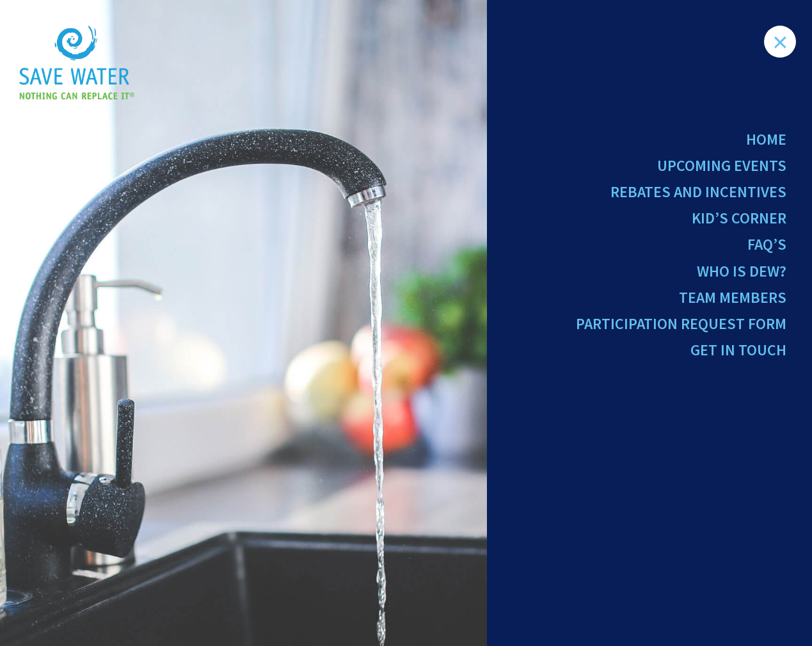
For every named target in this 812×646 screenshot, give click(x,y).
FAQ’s (767, 244)
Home (766, 139)
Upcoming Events (722, 166)
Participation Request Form (681, 324)
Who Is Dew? (742, 271)
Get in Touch (738, 350)
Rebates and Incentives (698, 192)
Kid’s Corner (739, 218)
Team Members (733, 297)
